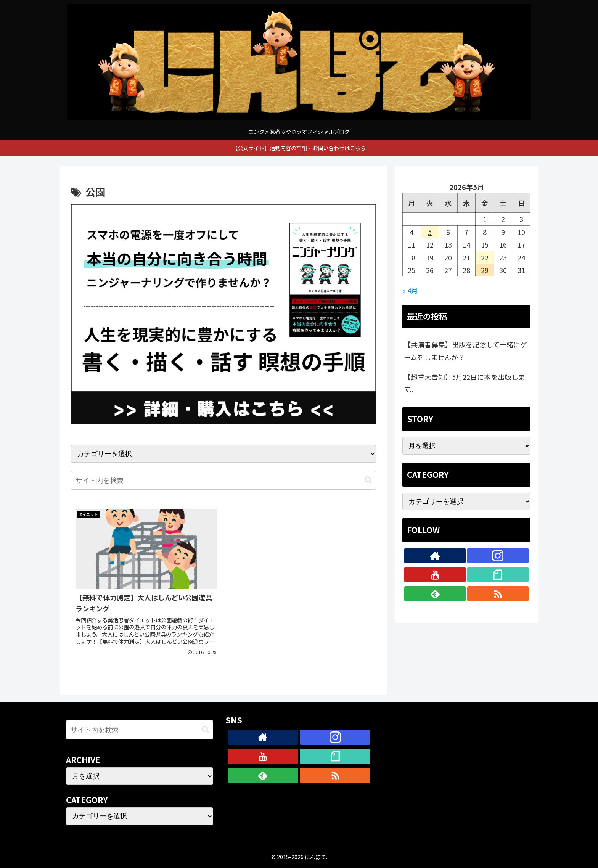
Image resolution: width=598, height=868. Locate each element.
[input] (223, 480)
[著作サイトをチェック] (435, 556)
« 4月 (410, 290)
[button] (368, 480)
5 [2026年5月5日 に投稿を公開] (430, 232)
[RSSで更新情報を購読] (498, 594)
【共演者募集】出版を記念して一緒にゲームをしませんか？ (465, 350)
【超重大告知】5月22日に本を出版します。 (465, 383)
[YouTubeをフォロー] (435, 575)
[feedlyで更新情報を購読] (435, 594)
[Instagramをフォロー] (498, 556)
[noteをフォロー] (498, 575)
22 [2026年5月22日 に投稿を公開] (485, 257)
